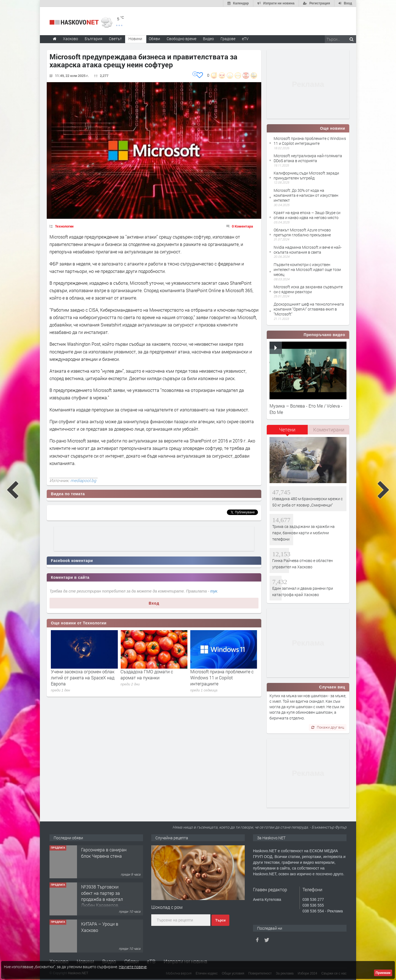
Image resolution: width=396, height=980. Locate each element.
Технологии (64, 226)
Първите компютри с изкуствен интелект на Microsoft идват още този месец (307, 269)
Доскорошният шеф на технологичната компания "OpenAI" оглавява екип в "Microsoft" (309, 309)
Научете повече (133, 967)
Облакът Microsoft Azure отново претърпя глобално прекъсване (302, 232)
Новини (135, 39)
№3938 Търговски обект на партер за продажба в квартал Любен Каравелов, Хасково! (102, 936)
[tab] (287, 432)
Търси (220, 920)
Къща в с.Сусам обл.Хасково (97, 853)
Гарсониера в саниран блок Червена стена (104, 890)
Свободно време (182, 39)
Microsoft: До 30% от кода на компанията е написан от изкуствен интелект (306, 195)
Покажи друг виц (328, 727)
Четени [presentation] (287, 430)
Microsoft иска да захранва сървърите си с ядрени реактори (308, 289)
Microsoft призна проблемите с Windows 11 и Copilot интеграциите (310, 141)
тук (214, 591)
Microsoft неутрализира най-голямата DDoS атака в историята (308, 158)
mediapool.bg (83, 480)
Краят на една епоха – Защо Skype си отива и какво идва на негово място (307, 215)
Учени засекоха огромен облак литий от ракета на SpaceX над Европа (152, 678)
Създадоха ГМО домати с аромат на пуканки (217, 675)
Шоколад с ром (167, 907)
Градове (228, 39)
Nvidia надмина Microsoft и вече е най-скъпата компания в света (308, 250)
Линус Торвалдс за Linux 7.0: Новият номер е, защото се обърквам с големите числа (80, 678)
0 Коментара (242, 226)
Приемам (383, 973)
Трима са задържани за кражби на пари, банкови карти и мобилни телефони (303, 533)
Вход (154, 603)
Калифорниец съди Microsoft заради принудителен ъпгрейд (306, 175)
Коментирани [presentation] (329, 430)
